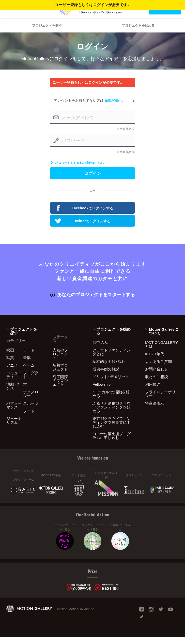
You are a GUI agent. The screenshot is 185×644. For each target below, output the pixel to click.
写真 (10, 365)
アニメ (12, 372)
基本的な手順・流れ (109, 368)
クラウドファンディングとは (112, 359)
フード (29, 418)
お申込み (100, 349)
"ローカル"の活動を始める (111, 401)
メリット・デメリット (111, 384)
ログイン (14, 8)
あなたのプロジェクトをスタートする (93, 302)
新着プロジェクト (60, 374)
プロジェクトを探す (47, 32)
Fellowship (102, 391)
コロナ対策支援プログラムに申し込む (112, 443)
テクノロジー (31, 401)
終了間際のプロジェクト (60, 387)
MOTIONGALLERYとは (161, 351)
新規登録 (112, 107)
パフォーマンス (14, 412)
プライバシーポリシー (160, 401)
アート (29, 357)
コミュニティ (14, 382)
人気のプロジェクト (60, 361)
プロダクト (31, 382)
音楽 (27, 365)
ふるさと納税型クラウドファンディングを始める (112, 414)
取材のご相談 (157, 384)
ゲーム (29, 372)
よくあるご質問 (158, 368)
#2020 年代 (155, 361)
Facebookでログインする (84, 216)
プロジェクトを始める (138, 32)
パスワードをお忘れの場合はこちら (77, 169)
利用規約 (153, 391)
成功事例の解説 (106, 376)
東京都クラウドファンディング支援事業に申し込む (112, 429)
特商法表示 (155, 410)
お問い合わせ (157, 376)
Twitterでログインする (83, 229)
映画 (10, 357)
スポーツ (31, 410)
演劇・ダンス (13, 393)
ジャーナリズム (14, 427)
